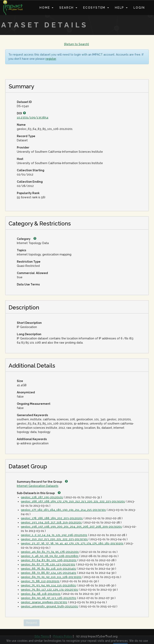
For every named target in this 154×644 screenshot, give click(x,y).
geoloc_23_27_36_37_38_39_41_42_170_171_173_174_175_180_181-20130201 (72, 543)
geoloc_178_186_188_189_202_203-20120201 (52, 518)
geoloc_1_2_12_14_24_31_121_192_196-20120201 (54, 535)
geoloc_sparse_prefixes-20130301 (44, 602)
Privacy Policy (63, 636)
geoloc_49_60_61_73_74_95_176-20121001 (50, 552)
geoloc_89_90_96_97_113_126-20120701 (49, 598)
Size (20, 381)
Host (20, 159)
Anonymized (26, 392)
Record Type (26, 136)
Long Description (29, 334)
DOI (21, 113)
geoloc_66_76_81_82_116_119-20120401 (48, 569)
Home (46, 8)
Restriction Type (29, 262)
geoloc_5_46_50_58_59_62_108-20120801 (50, 556)
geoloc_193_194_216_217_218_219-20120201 (51, 522)
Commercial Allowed (32, 273)
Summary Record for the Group (42, 482)
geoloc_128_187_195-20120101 (42, 497)
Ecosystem (96, 8)
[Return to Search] (76, 44)
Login (139, 8)
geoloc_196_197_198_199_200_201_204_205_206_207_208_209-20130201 (71, 527)
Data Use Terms (28, 284)
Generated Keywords (32, 415)
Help (121, 8)
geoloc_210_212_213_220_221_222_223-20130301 (54, 539)
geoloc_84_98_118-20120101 (41, 594)
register (51, 59)
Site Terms (42, 636)
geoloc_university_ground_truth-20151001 (49, 606)
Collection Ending (30, 182)
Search (68, 8)
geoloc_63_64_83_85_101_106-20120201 (49, 560)
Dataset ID (24, 102)
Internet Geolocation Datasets (38, 486)
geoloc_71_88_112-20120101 (40, 581)
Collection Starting (31, 170)
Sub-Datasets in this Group (39, 493)
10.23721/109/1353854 (33, 118)
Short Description (29, 323)
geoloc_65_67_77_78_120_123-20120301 (48, 564)
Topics (21, 250)
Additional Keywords (32, 439)
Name (21, 125)
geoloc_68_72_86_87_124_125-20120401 (49, 573)
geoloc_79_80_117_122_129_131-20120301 (49, 590)
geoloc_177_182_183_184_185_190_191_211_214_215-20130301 (63, 510)
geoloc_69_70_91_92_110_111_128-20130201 (51, 577)
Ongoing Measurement (34, 404)
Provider (23, 148)
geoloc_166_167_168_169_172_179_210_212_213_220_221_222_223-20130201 (73, 501)
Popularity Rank (28, 193)
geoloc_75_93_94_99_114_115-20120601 (48, 585)
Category (27, 239)
